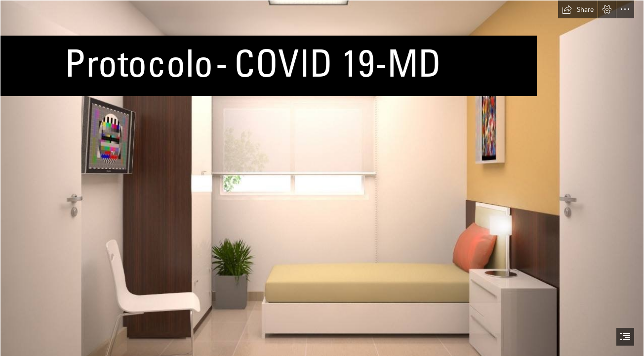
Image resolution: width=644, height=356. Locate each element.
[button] (578, 9)
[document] (322, 178)
